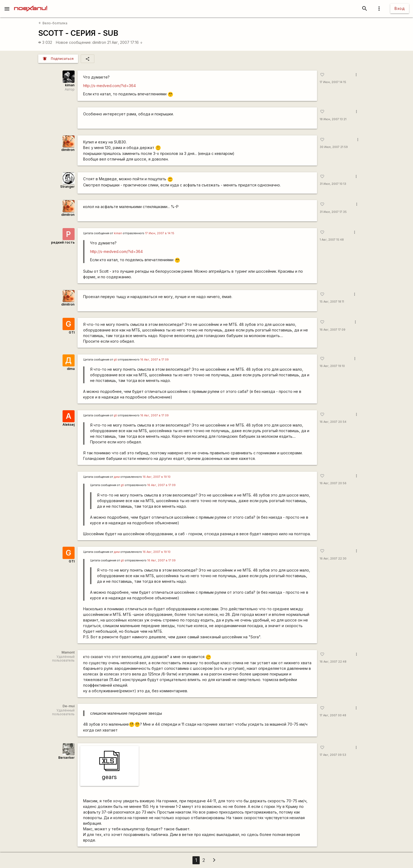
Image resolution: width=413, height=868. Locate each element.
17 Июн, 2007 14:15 (333, 82)
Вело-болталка (53, 23)
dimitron (99, 42)
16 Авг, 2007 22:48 (333, 662)
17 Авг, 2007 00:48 (333, 715)
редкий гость (63, 242)
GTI (72, 332)
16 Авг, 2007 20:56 (333, 483)
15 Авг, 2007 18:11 (332, 302)
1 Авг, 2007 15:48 (332, 240)
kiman (70, 85)
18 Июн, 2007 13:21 (333, 119)
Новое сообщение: (74, 42)
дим (117, 477)
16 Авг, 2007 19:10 (332, 366)
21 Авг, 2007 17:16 (125, 42)
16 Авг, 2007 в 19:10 (157, 477)
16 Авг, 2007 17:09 (333, 330)
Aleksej (69, 425)
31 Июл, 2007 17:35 (333, 212)
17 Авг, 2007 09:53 (333, 755)
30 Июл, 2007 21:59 (334, 147)
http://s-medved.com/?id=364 (109, 86)
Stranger (67, 187)
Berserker (66, 758)
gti (116, 360)
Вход (400, 8)
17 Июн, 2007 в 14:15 (160, 233)
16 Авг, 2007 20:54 (333, 422)
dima (71, 369)
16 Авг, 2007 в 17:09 (155, 360)
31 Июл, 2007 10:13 (333, 184)
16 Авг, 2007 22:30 (333, 559)
